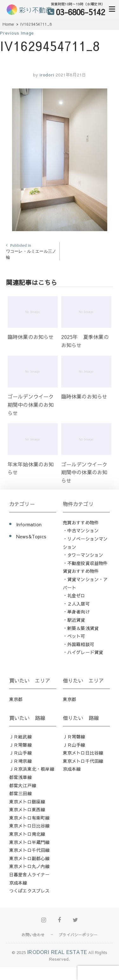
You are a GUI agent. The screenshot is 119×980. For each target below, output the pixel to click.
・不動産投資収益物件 (85, 563)
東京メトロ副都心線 (30, 858)
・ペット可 (74, 636)
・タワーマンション (83, 555)
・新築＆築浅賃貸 (81, 628)
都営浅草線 (20, 777)
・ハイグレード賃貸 (83, 652)
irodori (46, 75)
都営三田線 (20, 793)
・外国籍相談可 (79, 644)
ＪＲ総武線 (20, 737)
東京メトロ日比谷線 (30, 826)
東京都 (16, 699)
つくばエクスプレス (30, 891)
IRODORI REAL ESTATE (57, 952)
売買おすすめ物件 (81, 522)
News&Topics (31, 536)
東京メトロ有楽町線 (30, 818)
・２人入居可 (76, 604)
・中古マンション (81, 530)
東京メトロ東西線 (27, 809)
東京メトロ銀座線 (27, 802)
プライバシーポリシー (78, 935)
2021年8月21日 (71, 75)
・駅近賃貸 (74, 620)
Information (29, 524)
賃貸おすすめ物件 (81, 571)
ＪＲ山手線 (20, 753)
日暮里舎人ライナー (30, 874)
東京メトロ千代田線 (30, 850)
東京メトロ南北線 (27, 834)
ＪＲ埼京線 (20, 761)
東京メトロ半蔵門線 (30, 842)
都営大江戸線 (23, 785)
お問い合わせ (33, 935)
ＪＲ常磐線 (20, 745)
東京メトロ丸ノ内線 (30, 866)
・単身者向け (76, 612)
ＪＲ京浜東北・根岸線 (32, 769)
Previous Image (17, 33)
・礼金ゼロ (74, 595)
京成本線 (18, 883)
